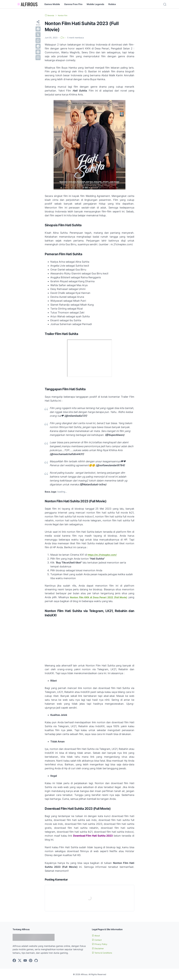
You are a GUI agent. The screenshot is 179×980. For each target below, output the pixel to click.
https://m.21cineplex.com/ (104, 555)
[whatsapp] (38, 40)
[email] (38, 58)
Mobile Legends (95, 4)
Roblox (112, 4)
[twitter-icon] (20, 961)
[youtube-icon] (25, 961)
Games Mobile (52, 4)
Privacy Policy (101, 944)
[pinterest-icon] (31, 961)
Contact (98, 940)
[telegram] (38, 46)
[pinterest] (38, 52)
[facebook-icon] (14, 961)
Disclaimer (99, 948)
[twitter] (38, 35)
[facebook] (38, 29)
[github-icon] (36, 961)
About (97, 936)
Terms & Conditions (104, 953)
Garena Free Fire (73, 4)
